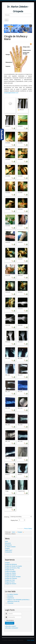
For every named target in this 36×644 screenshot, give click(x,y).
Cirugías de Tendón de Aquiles (13, 566)
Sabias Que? (9, 550)
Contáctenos (8, 552)
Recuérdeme (10, 620)
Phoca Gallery (28, 529)
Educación (8, 543)
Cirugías (7, 548)
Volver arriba (31, 640)
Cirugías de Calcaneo (11, 578)
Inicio (6, 541)
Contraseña (7, 616)
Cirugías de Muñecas (11, 564)
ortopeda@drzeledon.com (11, 93)
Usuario (7, 613)
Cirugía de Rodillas (10, 571)
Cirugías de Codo (10, 580)
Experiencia (8, 545)
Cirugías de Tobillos (10, 573)
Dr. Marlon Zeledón (10, 547)
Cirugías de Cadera (10, 575)
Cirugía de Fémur (10, 582)
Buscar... (4, 14)
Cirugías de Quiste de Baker (13, 577)
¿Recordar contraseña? (12, 628)
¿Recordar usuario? (11, 626)
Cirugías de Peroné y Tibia (12, 568)
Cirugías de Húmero (11, 584)
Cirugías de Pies (10, 570)
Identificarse (10, 623)
